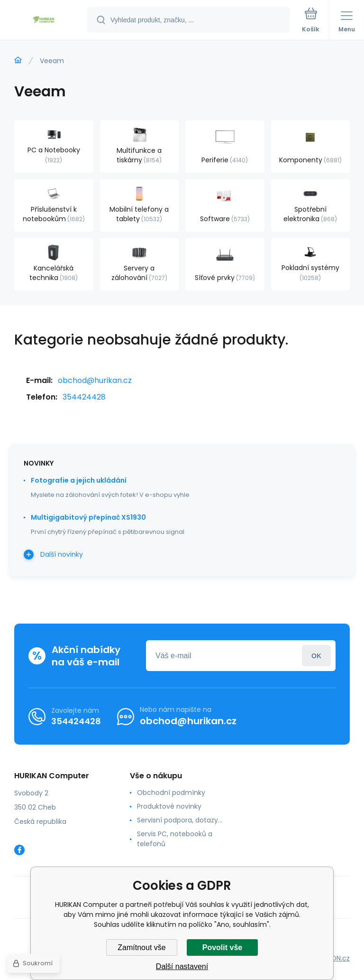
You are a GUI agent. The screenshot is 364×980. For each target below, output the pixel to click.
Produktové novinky (169, 806)
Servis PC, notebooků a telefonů (175, 839)
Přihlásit (316, 656)
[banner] (44, 21)
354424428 (84, 397)
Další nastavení (182, 966)
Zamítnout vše (141, 947)
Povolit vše (222, 947)
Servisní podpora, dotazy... (180, 820)
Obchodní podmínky (171, 793)
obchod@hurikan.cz (95, 380)
